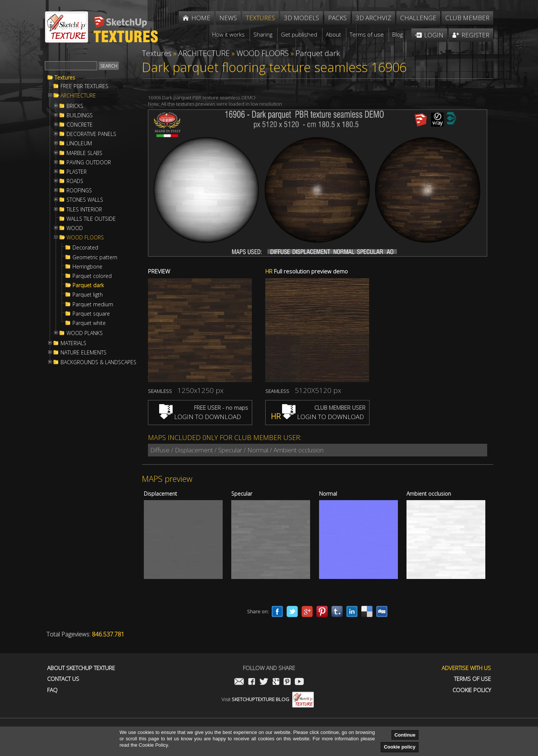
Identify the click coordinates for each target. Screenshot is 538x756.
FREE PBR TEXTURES (84, 86)
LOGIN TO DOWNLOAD (200, 417)
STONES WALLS (85, 200)
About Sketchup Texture (81, 668)
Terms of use (472, 679)
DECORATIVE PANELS (91, 134)
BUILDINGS (80, 115)
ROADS (75, 181)
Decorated (85, 248)
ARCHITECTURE (78, 96)
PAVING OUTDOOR (89, 162)
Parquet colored (92, 276)
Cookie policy (400, 747)
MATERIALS (73, 343)
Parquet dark (88, 285)
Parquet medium (93, 304)
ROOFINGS (79, 190)
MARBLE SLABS (84, 153)
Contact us (63, 679)
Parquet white (89, 323)
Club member (467, 18)
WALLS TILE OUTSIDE (91, 219)
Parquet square (91, 314)
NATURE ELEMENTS (84, 353)
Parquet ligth (88, 295)
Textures (65, 78)
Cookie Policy (472, 690)
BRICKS (75, 106)
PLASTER (77, 172)
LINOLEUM (79, 143)
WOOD (75, 228)
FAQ (52, 690)
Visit (268, 699)
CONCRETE (80, 125)
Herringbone (87, 267)
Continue (405, 735)
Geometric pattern (95, 257)
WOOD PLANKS (85, 333)
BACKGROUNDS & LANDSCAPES (98, 362)
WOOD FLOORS (85, 238)
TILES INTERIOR (84, 210)
